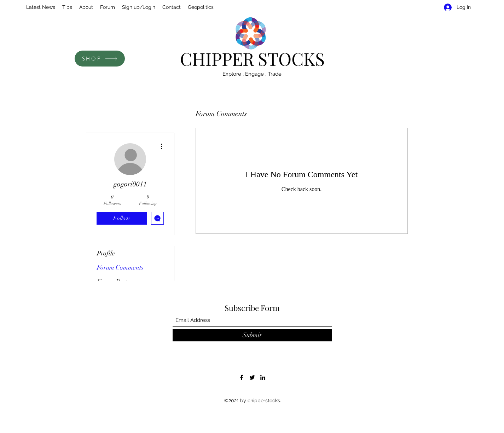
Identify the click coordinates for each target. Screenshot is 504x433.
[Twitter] (252, 377)
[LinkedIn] (263, 377)
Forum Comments (120, 267)
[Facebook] (242, 377)
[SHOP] (100, 59)
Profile (106, 253)
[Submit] (252, 335)
